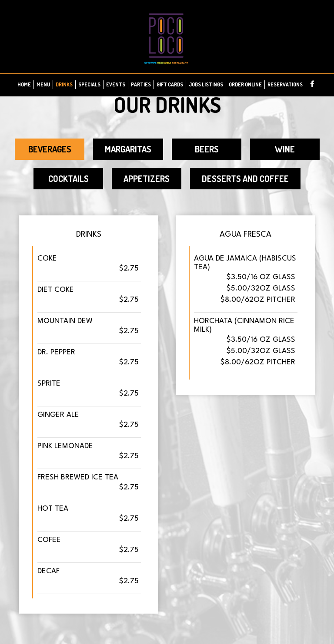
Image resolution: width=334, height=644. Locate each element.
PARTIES (141, 84)
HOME (24, 84)
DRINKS (64, 84)
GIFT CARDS (170, 84)
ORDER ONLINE (245, 84)
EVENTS (116, 84)
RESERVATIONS (285, 84)
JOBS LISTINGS (206, 84)
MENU (43, 84)
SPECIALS (89, 84)
